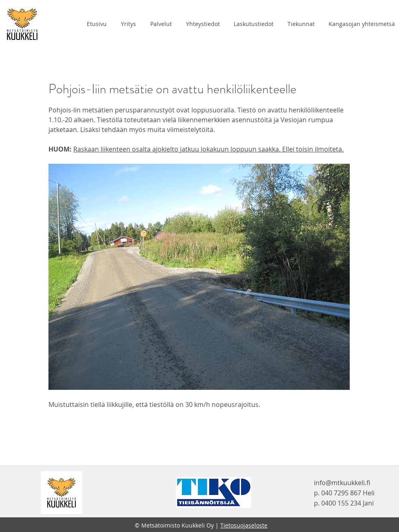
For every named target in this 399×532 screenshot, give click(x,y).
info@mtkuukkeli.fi (342, 483)
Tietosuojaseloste (244, 525)
